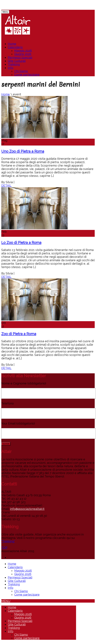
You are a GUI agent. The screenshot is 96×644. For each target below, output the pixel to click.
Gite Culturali (17, 61)
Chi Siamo (21, 71)
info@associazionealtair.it (27, 509)
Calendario (15, 47)
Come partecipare (27, 75)
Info (11, 68)
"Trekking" (8, 541)
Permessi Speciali (20, 57)
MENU (6, 601)
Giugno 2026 (23, 54)
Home (12, 44)
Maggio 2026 (23, 51)
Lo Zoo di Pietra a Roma (21, 242)
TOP (4, 548)
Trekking (14, 64)
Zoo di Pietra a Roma (19, 334)
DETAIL (6, 186)
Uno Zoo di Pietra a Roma (23, 151)
